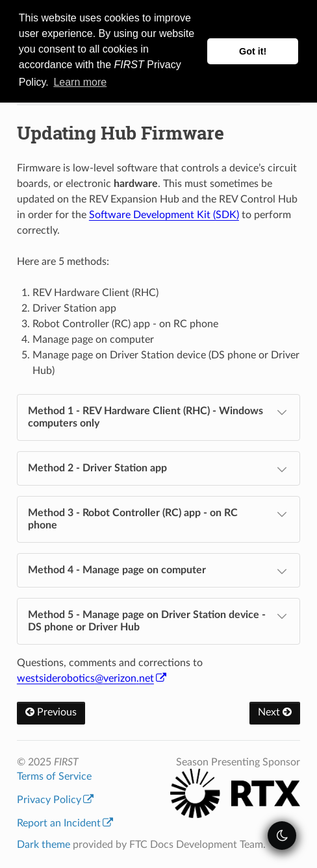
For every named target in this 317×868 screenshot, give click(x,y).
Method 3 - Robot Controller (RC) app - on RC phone (159, 518)
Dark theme (44, 845)
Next (275, 712)
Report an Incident (65, 823)
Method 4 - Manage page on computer (159, 571)
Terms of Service (54, 776)
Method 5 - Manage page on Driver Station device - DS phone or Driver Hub (159, 620)
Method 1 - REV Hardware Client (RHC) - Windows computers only (159, 416)
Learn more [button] (80, 82)
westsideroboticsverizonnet (92, 678)
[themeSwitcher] (282, 836)
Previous (51, 712)
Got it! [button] (253, 51)
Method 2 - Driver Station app (159, 469)
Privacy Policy (55, 800)
